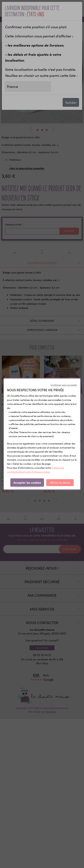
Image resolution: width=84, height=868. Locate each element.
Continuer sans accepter (64, 385)
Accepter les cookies (27, 482)
